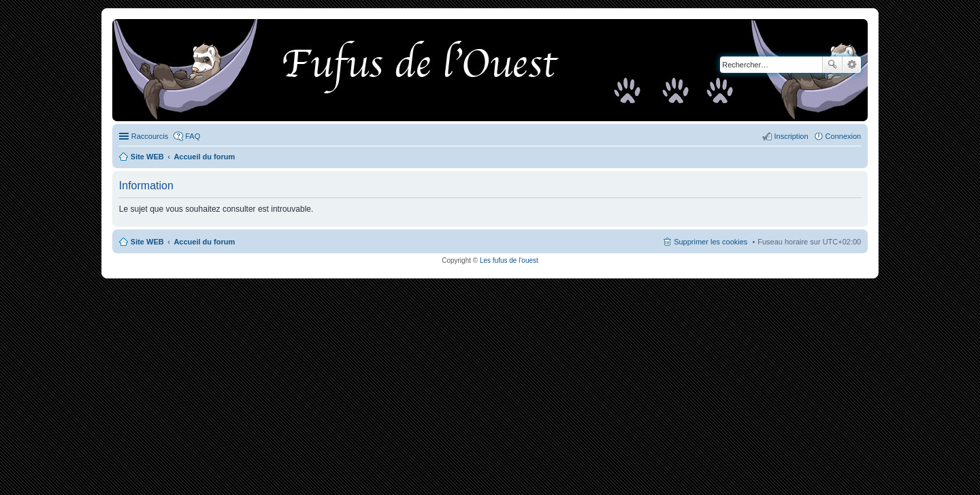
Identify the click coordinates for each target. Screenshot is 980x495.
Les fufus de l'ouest (509, 260)
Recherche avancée (852, 65)
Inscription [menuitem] (791, 136)
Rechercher (832, 65)
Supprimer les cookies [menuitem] (710, 242)
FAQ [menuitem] (193, 136)
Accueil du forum (204, 242)
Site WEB (147, 242)
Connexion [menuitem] (844, 136)
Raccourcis (150, 136)
